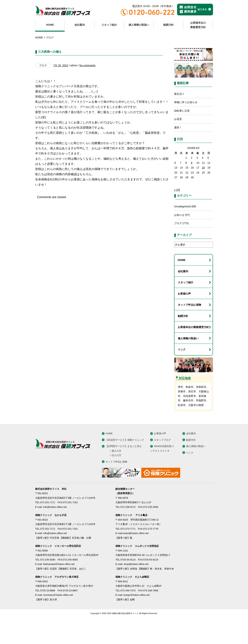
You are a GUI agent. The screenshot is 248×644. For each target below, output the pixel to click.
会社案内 (80, 25)
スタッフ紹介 (109, 25)
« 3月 (177, 209)
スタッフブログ (162, 459)
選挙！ (178, 147)
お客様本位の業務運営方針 (198, 25)
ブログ (50, 38)
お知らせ (179, 234)
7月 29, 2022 (61, 84)
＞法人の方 (115, 474)
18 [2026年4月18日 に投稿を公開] (203, 187)
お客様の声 (184, 313)
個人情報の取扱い (139, 25)
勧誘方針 (169, 25)
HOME (50, 25)
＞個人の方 (115, 470)
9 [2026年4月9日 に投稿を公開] (192, 182)
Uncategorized (182, 225)
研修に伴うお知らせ (186, 121)
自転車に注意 (182, 130)
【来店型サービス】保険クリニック (125, 459)
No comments (87, 84)
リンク (182, 368)
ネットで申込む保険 (189, 324)
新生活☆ (179, 113)
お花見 (178, 138)
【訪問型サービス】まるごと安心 (124, 465)
